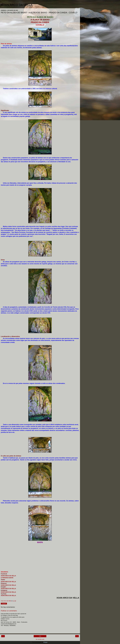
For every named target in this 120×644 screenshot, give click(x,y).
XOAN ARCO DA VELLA (17, 5)
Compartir (4, 604)
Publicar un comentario (9, 611)
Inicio (40, 636)
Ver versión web (40, 639)
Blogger (46, 642)
